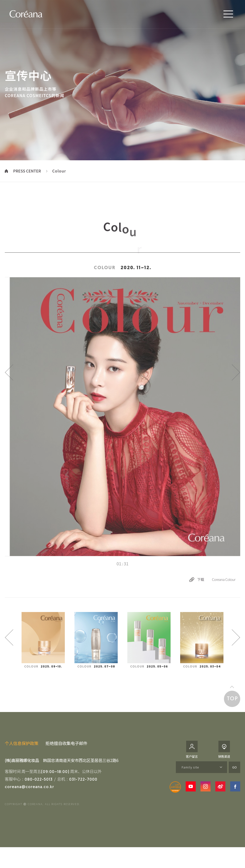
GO (235, 776)
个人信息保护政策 (22, 753)
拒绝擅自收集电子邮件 (66, 753)
